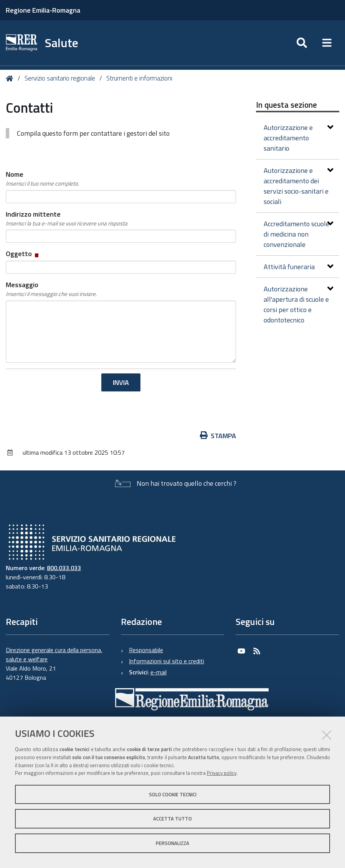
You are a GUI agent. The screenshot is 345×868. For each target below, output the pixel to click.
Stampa (218, 436)
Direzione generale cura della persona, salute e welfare (54, 654)
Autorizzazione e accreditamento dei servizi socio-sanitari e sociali (299, 186)
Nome (42, 179)
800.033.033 (64, 568)
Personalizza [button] (172, 843)
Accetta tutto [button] (172, 819)
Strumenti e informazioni (139, 78)
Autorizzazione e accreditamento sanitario (299, 138)
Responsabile (146, 650)
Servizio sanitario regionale (60, 78)
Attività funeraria (299, 267)
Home (11, 78)
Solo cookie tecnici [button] (173, 794)
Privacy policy (222, 773)
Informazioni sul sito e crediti (167, 661)
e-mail (158, 672)
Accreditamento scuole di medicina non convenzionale (299, 234)
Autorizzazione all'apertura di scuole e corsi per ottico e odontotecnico (299, 304)
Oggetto (23, 254)
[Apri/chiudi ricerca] (302, 43)
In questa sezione (286, 105)
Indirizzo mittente (67, 219)
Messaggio (51, 289)
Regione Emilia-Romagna (43, 10)
